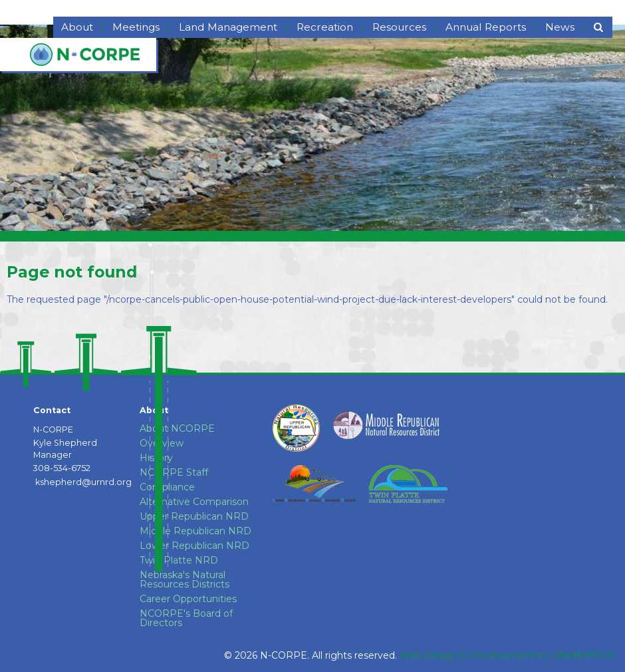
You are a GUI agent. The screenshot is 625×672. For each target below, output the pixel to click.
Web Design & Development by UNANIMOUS (507, 655)
